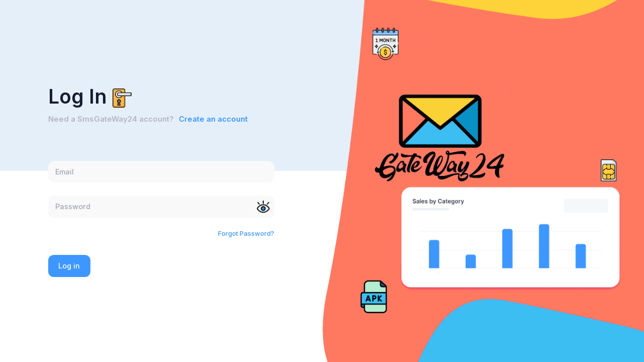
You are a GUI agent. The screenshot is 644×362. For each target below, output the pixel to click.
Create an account (213, 119)
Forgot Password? (246, 233)
